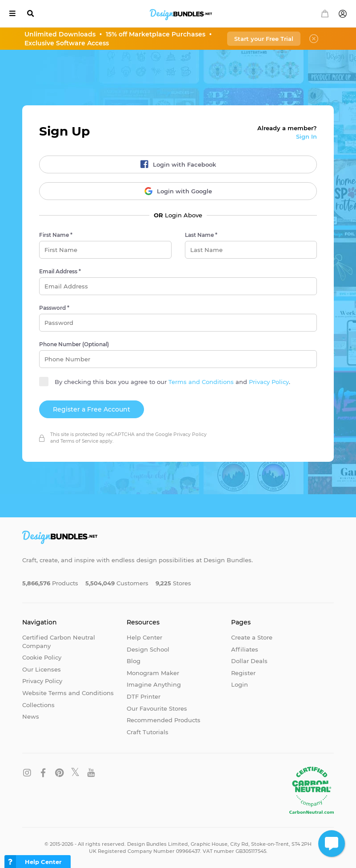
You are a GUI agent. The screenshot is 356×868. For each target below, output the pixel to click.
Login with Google (178, 191)
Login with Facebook (178, 164)
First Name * (56, 235)
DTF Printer (144, 696)
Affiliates (245, 649)
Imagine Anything (154, 684)
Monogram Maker (153, 673)
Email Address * (60, 271)
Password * (54, 308)
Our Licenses (42, 669)
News (31, 716)
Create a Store (252, 637)
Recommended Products (164, 720)
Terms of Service (79, 441)
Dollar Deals (249, 661)
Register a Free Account (92, 409)
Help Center (144, 637)
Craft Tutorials (148, 732)
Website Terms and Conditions (68, 693)
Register (243, 673)
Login (240, 684)
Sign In (306, 136)
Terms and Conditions (201, 382)
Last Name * (201, 235)
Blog (134, 661)
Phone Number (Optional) (74, 344)
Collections (38, 705)
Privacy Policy (269, 382)
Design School (148, 649)
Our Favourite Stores (157, 708)
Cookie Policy (42, 657)
